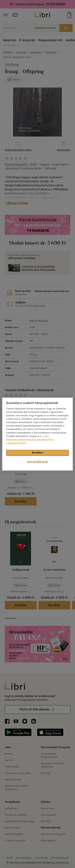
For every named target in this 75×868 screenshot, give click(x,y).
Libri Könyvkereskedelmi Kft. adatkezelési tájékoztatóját (30, 440)
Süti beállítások (37, 462)
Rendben (38, 453)
